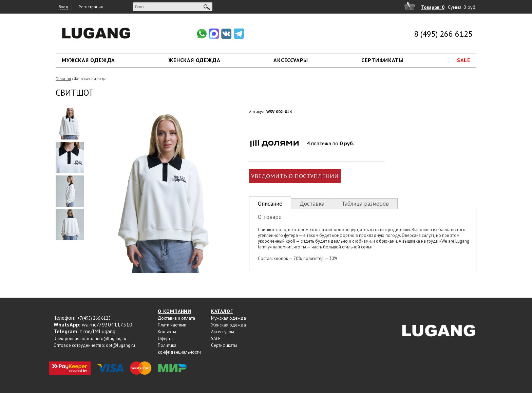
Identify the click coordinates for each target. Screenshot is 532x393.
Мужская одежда (88, 60)
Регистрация (91, 7)
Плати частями (172, 325)
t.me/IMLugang (98, 331)
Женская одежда (194, 60)
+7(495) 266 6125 (94, 318)
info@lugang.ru (111, 339)
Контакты (167, 332)
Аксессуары (291, 60)
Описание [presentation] (270, 204)
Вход (63, 7)
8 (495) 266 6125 (443, 34)
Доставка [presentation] (312, 204)
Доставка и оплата (176, 318)
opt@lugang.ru (120, 345)
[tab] (270, 203)
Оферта (165, 339)
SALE (464, 60)
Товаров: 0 (433, 7)
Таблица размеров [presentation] (365, 204)
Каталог (222, 311)
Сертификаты (383, 60)
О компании (175, 311)
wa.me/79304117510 (107, 324)
